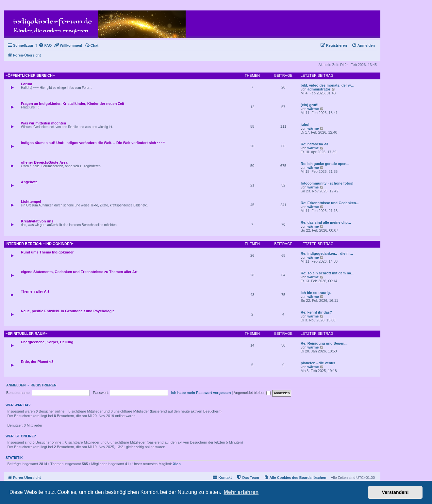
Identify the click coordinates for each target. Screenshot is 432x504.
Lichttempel (31, 202)
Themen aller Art (35, 291)
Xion (177, 464)
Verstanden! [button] (395, 492)
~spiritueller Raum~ (26, 333)
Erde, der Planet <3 (37, 362)
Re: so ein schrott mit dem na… (328, 273)
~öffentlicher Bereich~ (30, 75)
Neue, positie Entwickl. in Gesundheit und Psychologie (68, 311)
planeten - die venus (318, 363)
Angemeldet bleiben (252, 393)
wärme (313, 109)
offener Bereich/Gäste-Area (44, 162)
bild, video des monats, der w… (327, 85)
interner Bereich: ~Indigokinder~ (40, 244)
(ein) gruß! (309, 105)
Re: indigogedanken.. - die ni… (327, 253)
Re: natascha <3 (314, 144)
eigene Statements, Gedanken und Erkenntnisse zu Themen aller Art (79, 272)
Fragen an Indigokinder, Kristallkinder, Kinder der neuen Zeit (73, 104)
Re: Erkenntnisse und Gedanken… (330, 203)
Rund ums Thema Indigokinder (47, 252)
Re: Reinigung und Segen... (324, 343)
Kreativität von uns (37, 221)
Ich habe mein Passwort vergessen (201, 393)
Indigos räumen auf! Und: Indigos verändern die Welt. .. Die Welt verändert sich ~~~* (93, 143)
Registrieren (44, 385)
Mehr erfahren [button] (241, 492)
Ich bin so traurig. (316, 293)
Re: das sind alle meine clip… (326, 222)
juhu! (305, 124)
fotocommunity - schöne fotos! (327, 183)
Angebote (29, 182)
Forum (26, 84)
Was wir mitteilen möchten (43, 123)
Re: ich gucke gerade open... (325, 164)
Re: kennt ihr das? (316, 312)
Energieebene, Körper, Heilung (47, 342)
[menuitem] (45, 45)
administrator (319, 89)
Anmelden (16, 385)
